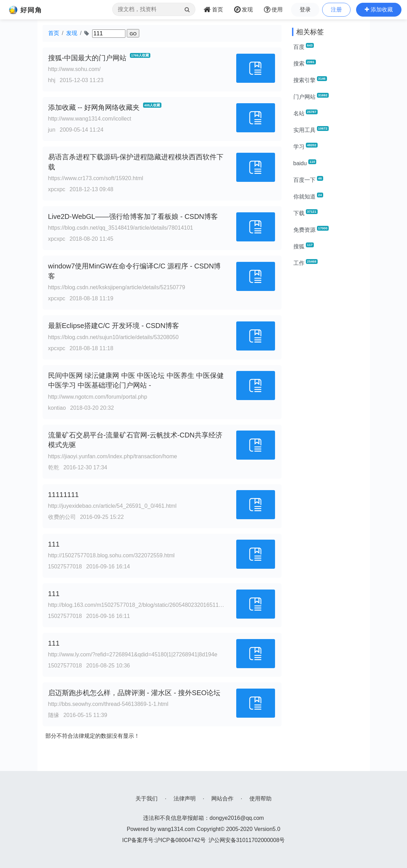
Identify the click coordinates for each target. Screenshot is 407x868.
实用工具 (311, 130)
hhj (52, 80)
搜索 (305, 63)
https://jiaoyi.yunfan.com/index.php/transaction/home (113, 456)
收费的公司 (62, 517)
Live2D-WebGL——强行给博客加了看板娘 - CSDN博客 (133, 216)
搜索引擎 (310, 80)
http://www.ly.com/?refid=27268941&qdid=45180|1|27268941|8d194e (133, 654)
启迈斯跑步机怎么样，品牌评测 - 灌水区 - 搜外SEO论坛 (134, 693)
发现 (72, 33)
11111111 (64, 495)
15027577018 (65, 566)
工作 (306, 263)
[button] (379, 10)
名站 (306, 113)
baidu (305, 163)
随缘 (54, 715)
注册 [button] (336, 10)
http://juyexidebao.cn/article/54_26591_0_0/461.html (112, 506)
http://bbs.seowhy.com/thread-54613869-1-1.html (108, 704)
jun (52, 130)
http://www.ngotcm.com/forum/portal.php (98, 397)
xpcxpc (57, 189)
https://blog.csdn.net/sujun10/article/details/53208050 (113, 337)
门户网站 (311, 96)
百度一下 (308, 179)
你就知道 (308, 196)
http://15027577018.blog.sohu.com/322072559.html (112, 555)
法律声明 (185, 799)
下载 (306, 213)
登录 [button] (305, 10)
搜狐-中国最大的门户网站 (87, 58)
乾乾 (54, 467)
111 (54, 544)
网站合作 (222, 799)
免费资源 (311, 229)
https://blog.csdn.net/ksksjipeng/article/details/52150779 (117, 287)
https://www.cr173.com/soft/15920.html (96, 178)
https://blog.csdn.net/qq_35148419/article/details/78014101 (121, 228)
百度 (304, 46)
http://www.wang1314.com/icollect (90, 119)
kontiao (57, 408)
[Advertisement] (328, 377)
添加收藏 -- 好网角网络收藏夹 (94, 107)
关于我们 (147, 799)
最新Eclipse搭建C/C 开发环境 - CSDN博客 (114, 326)
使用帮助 (260, 799)
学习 (306, 146)
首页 (54, 33)
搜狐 (304, 246)
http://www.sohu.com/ (74, 69)
